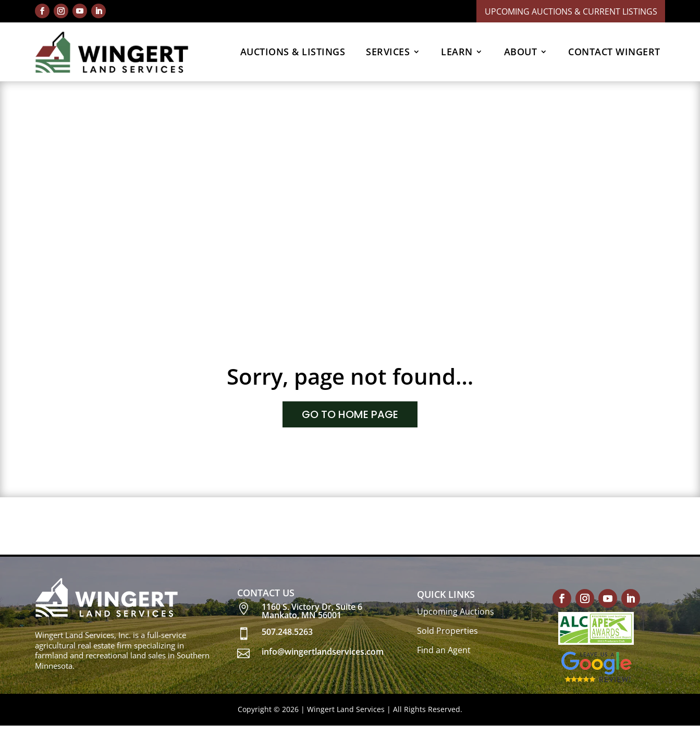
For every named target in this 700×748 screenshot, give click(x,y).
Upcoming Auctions (456, 611)
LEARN (457, 52)
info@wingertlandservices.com (323, 652)
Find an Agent (444, 650)
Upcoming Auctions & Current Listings (571, 11)
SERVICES (388, 52)
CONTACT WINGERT (614, 52)
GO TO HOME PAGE (350, 414)
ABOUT (521, 52)
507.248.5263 (287, 632)
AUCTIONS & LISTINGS (293, 52)
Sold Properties (447, 631)
